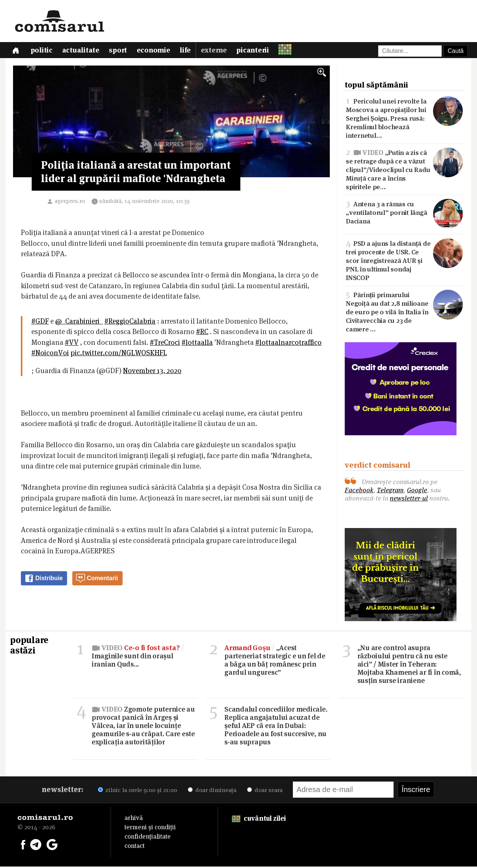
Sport (120, 51)
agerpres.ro (70, 202)
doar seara (265, 791)
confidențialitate (148, 838)
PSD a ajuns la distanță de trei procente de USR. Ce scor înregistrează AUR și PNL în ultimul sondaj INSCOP (404, 261)
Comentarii (97, 580)
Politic (43, 51)
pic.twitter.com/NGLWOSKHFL (119, 354)
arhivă (134, 819)
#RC (202, 333)
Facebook (359, 491)
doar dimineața (212, 791)
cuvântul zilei (259, 820)
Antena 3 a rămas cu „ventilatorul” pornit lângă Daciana (404, 214)
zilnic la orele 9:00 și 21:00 (138, 791)
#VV (72, 344)
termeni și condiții (150, 829)
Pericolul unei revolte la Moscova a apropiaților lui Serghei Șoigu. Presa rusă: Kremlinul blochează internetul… (404, 119)
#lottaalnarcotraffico (288, 344)
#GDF (40, 323)
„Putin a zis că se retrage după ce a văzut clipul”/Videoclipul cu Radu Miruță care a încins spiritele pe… (404, 170)
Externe (217, 51)
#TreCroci (165, 344)
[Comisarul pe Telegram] (36, 845)
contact (135, 847)
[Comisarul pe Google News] (52, 845)
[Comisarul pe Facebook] (23, 845)
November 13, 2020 (152, 372)
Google (417, 491)
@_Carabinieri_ (79, 323)
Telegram (390, 491)
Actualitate (82, 51)
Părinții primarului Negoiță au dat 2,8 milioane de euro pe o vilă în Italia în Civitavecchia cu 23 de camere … (404, 313)
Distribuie (44, 580)
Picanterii (257, 51)
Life (189, 51)
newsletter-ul (409, 500)
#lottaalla (197, 344)
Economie (156, 51)
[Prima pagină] (16, 51)
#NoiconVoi (50, 354)
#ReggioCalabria (130, 323)
